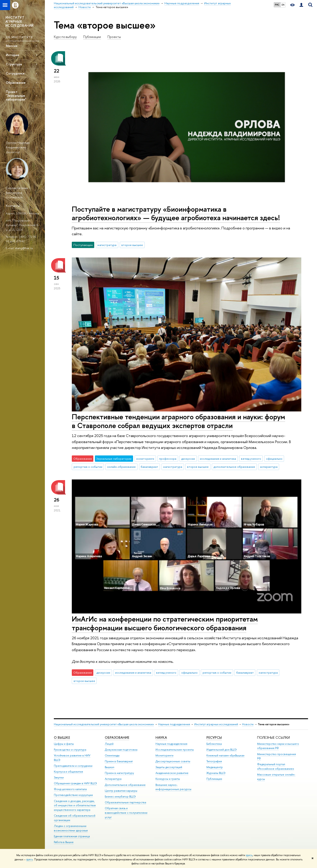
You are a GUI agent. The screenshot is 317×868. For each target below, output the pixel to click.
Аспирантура (113, 779)
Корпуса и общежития (68, 772)
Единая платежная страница (72, 836)
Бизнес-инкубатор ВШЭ (120, 797)
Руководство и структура (70, 750)
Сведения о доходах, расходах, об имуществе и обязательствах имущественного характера (75, 805)
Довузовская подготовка (121, 750)
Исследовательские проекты (175, 750)
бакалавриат (149, 467)
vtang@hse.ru (24, 248)
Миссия (12, 46)
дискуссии (188, 459)
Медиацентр (215, 767)
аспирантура (269, 467)
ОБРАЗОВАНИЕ (117, 737)
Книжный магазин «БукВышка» (225, 755)
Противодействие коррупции (73, 795)
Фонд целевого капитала (70, 789)
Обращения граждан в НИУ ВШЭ (75, 783)
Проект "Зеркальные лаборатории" (16, 96)
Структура (14, 64)
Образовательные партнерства (125, 802)
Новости (248, 724)
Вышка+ (110, 767)
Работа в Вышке (64, 842)
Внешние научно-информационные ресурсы (173, 787)
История (12, 55)
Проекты (114, 37)
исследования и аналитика (218, 459)
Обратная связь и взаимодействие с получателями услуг (126, 813)
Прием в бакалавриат (119, 761)
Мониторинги (164, 755)
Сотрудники (15, 73)
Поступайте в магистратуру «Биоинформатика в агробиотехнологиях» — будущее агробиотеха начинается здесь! (176, 213)
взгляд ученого (251, 459)
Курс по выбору (65, 37)
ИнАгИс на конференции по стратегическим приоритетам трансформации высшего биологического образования (165, 623)
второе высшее (132, 245)
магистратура (107, 245)
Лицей (109, 744)
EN (283, 5)
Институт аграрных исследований (216, 724)
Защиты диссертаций (169, 767)
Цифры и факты (64, 744)
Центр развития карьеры (121, 791)
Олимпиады (112, 755)
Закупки (59, 777)
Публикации (92, 37)
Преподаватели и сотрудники (73, 766)
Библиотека (214, 744)
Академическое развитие (172, 773)
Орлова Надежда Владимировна (18, 145)
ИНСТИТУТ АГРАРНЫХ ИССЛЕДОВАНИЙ (19, 21)
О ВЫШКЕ (62, 737)
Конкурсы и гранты (168, 779)
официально (274, 459)
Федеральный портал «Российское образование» (276, 766)
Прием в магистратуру (119, 773)
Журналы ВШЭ (216, 773)
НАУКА (161, 737)
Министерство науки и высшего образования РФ (278, 746)
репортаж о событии (88, 467)
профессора (168, 459)
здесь (249, 855)
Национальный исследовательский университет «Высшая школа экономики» (104, 724)
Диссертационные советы (173, 761)
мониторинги (145, 459)
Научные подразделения (174, 724)
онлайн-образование (121, 467)
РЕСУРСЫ (214, 737)
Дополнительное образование (125, 785)
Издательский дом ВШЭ (222, 750)
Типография (214, 761)
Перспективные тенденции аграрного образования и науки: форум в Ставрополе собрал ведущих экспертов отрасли (178, 421)
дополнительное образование (234, 467)
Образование (16, 82)
